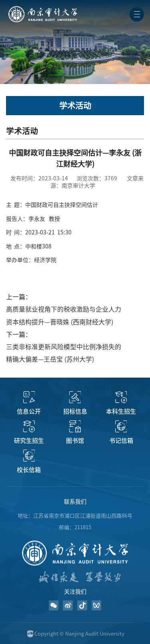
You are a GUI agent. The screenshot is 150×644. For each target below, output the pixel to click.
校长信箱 (29, 470)
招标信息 (75, 411)
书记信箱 (121, 441)
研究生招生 (29, 441)
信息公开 (29, 411)
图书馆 (75, 441)
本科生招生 (121, 411)
